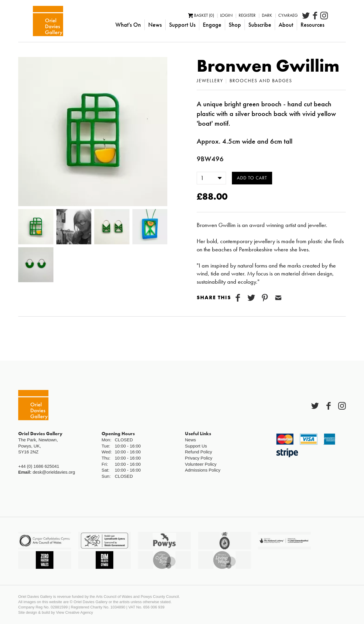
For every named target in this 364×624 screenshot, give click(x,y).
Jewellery (210, 81)
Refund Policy (199, 452)
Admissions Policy (203, 470)
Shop (253, 25)
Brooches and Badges (261, 81)
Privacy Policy (199, 458)
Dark (285, 15)
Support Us (200, 25)
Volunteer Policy (201, 464)
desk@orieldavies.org (54, 472)
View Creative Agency (75, 612)
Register (265, 15)
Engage (230, 25)
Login (244, 15)
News (173, 25)
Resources (330, 25)
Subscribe (278, 25)
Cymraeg (306, 15)
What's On (146, 25)
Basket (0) (219, 15)
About (304, 25)
